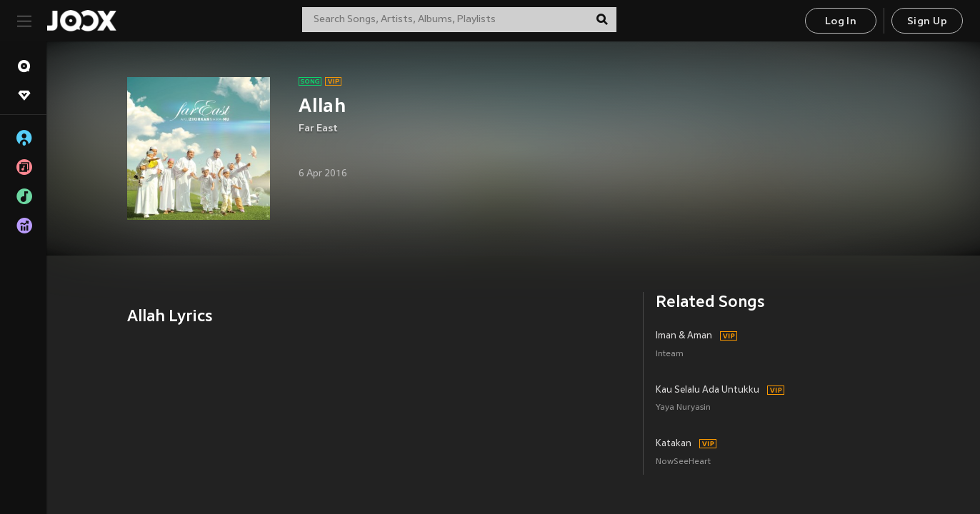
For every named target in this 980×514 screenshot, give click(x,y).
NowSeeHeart (683, 462)
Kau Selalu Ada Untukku (707, 390)
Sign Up (927, 22)
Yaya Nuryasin (683, 408)
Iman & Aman (684, 336)
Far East (318, 129)
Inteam (670, 354)
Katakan (674, 444)
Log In (841, 22)
